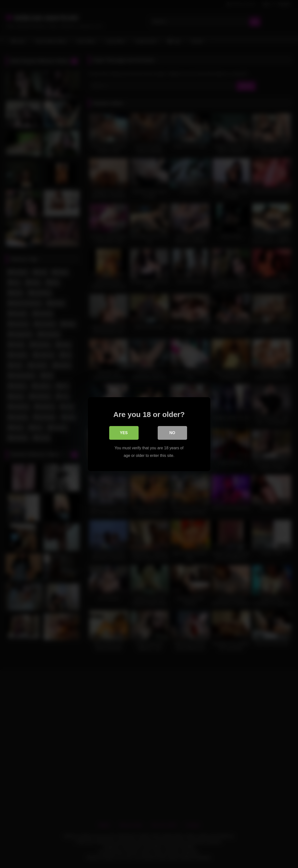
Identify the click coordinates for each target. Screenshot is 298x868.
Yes (124, 433)
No (172, 433)
